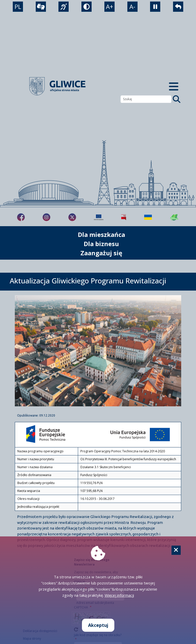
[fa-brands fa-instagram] (46, 217)
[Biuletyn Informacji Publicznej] (124, 217)
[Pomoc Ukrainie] (148, 217)
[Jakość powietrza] (174, 217)
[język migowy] (64, 7)
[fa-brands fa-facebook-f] (21, 217)
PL (18, 7)
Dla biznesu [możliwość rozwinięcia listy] (101, 244)
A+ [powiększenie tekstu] (109, 7)
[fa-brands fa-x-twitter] (72, 217)
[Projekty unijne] (99, 217)
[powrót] (178, 7)
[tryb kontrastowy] (87, 7)
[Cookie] (176, 550)
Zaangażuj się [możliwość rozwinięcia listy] (101, 253)
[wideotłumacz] (41, 7)
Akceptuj (98, 625)
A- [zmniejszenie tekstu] (132, 7)
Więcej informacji (119, 595)
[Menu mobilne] (174, 86)
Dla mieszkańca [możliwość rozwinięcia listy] (101, 234)
